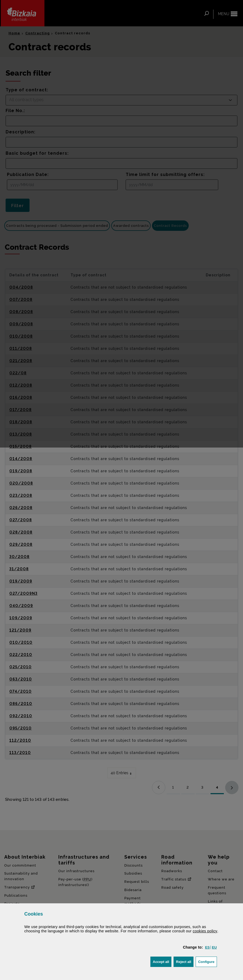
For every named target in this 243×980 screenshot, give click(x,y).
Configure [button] (207, 961)
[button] (207, 947)
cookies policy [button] (205, 931)
